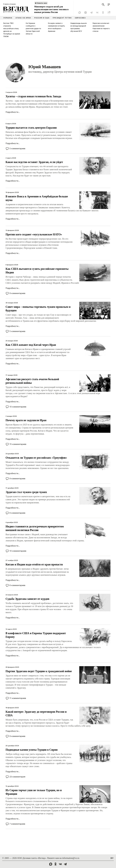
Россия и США (42, 18)
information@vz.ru (71, 858)
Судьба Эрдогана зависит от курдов (27, 599)
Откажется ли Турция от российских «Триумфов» (36, 458)
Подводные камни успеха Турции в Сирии (32, 750)
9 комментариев (17, 293)
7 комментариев (17, 824)
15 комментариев (18, 444)
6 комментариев (17, 513)
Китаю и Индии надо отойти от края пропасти (34, 564)
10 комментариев (18, 407)
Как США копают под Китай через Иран (31, 345)
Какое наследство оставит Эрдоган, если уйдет (34, 162)
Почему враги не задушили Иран (26, 420)
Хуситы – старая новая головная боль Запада (33, 96)
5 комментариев (17, 148)
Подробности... (13, 112)
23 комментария (17, 777)
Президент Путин (62, 18)
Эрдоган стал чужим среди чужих (26, 492)
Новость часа (42, 3)
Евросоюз (80, 18)
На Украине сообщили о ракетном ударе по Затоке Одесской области (33, 28)
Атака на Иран (23, 18)
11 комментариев (18, 698)
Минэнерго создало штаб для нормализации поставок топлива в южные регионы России (51, 9)
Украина (8, 18)
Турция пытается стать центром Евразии (31, 128)
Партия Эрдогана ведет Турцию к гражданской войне (39, 671)
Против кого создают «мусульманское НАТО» (34, 234)
